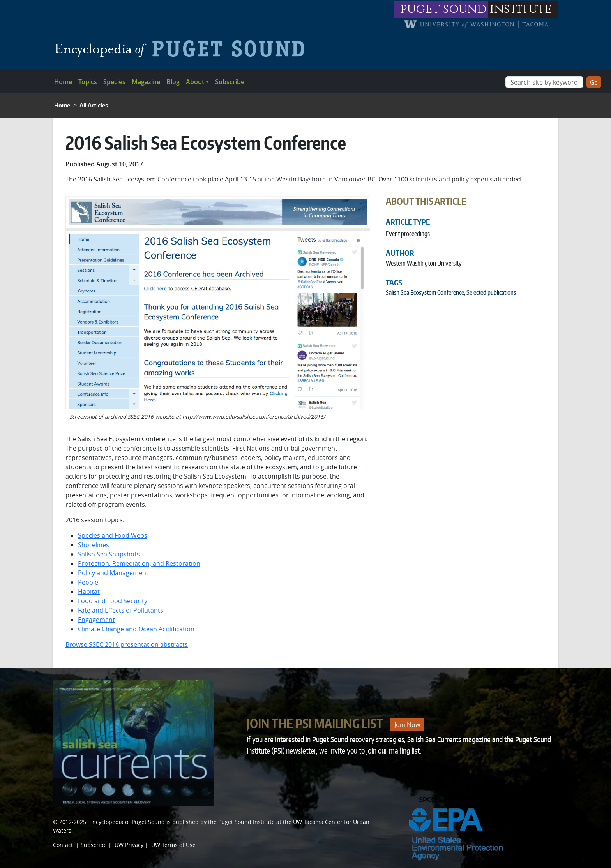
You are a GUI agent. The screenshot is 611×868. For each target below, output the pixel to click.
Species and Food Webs (113, 535)
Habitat (89, 592)
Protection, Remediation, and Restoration (139, 563)
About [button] (195, 82)
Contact (63, 845)
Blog (173, 82)
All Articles (94, 105)
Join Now (407, 725)
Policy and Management (113, 573)
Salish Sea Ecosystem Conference (425, 292)
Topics (88, 82)
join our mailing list (393, 751)
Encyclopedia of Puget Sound (127, 822)
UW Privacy (129, 845)
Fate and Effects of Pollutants (121, 610)
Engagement (96, 620)
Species (114, 82)
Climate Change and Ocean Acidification (136, 629)
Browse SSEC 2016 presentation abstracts (127, 644)
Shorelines (94, 545)
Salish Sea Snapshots (109, 554)
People (88, 582)
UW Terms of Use (173, 845)
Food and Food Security (113, 601)
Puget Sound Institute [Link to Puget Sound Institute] (246, 822)
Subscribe (230, 82)
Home (63, 82)
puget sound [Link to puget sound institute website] (443, 9)
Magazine (146, 82)
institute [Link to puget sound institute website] (521, 9)
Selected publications (491, 292)
